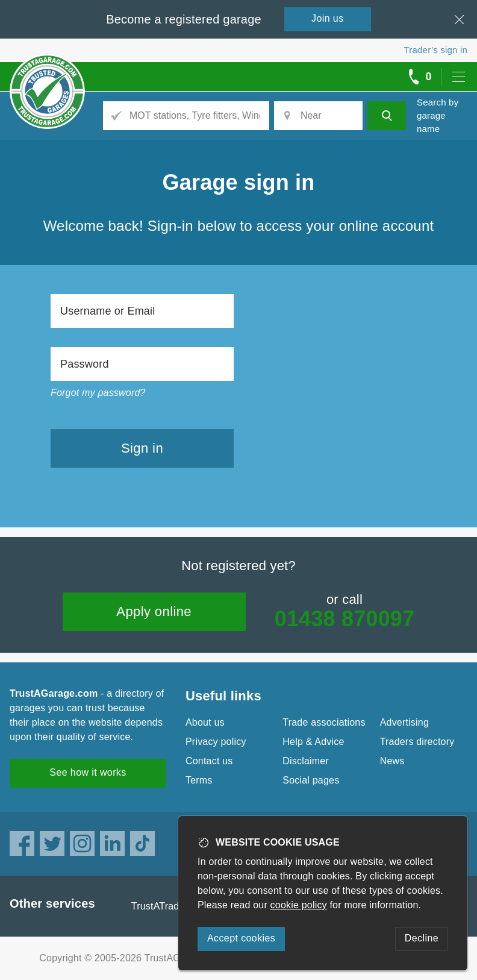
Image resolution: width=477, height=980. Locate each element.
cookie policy (299, 905)
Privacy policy (216, 742)
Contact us (209, 761)
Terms (199, 780)
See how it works (88, 772)
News (392, 761)
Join (328, 18)
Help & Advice (313, 742)
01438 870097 (345, 619)
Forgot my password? (98, 393)
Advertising (404, 722)
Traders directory (417, 742)
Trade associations (324, 722)
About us (205, 722)
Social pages (311, 780)
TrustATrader (160, 906)
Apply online (154, 611)
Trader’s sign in (436, 50)
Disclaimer (306, 761)
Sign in (142, 448)
